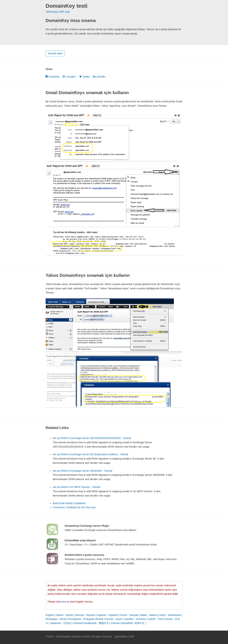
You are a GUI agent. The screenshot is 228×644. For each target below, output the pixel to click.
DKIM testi (52, 12)
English (50, 615)
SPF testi (65, 12)
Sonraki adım (55, 53)
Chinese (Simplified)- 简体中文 (128, 623)
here (64, 602)
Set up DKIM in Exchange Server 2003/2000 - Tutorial (82, 471)
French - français (129, 615)
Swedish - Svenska (135, 619)
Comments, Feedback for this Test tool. (74, 507)
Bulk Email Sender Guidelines (69, 503)
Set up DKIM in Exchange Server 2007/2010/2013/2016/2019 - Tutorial (92, 438)
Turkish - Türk (155, 619)
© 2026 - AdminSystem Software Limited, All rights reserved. (79, 636)
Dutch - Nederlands (170, 615)
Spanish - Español (107, 615)
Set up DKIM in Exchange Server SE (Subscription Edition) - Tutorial (90, 454)
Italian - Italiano (149, 615)
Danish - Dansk (64, 615)
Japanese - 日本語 (60, 623)
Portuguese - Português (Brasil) (86, 619)
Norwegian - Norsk (56, 619)
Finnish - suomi (114, 619)
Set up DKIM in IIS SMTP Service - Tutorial (77, 487)
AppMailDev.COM (124, 636)
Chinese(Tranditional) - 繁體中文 (91, 623)
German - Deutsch (85, 615)
